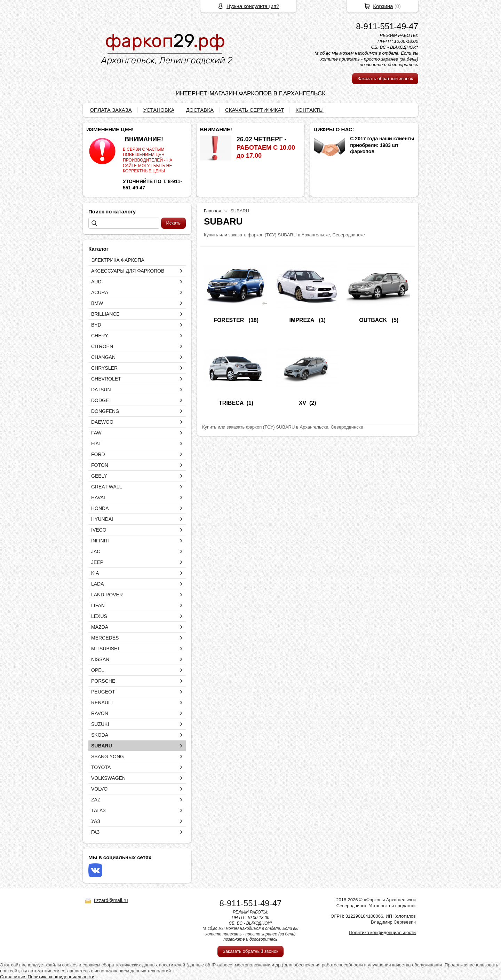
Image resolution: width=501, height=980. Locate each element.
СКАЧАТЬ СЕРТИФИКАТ (255, 110)
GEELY (99, 476)
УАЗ (96, 821)
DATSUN (101, 390)
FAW (96, 433)
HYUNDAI (102, 519)
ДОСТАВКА (200, 110)
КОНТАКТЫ (309, 110)
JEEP (97, 562)
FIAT (96, 444)
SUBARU (102, 746)
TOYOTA (101, 767)
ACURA (100, 292)
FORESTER (230, 320)
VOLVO (99, 789)
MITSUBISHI (105, 649)
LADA (98, 584)
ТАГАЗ (98, 810)
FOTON (100, 465)
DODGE (100, 400)
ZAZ (96, 800)
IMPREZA (303, 320)
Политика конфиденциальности (382, 932)
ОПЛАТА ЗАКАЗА (111, 110)
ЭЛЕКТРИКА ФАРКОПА (118, 260)
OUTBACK (374, 320)
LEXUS (99, 616)
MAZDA (100, 627)
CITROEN (102, 346)
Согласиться (13, 977)
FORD (98, 454)
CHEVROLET (106, 379)
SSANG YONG (108, 756)
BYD (96, 325)
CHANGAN (103, 357)
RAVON (100, 713)
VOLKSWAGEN (108, 778)
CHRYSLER (104, 368)
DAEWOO (102, 422)
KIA (95, 573)
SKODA (100, 735)
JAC (96, 551)
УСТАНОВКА (159, 110)
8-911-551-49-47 (387, 26)
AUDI (97, 282)
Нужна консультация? (253, 6)
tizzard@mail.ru (111, 900)
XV (303, 403)
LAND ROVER (107, 595)
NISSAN (100, 659)
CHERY (100, 336)
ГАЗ (95, 832)
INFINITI (100, 541)
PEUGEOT (103, 692)
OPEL (98, 670)
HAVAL (99, 497)
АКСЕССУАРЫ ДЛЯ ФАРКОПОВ (128, 271)
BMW (97, 303)
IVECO (99, 530)
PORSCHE (103, 681)
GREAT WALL (106, 487)
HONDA (100, 508)
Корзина (383, 6)
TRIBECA (231, 403)
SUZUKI (100, 724)
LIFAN (98, 605)
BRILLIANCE (105, 314)
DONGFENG (105, 411)
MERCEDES (105, 638)
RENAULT (102, 703)
